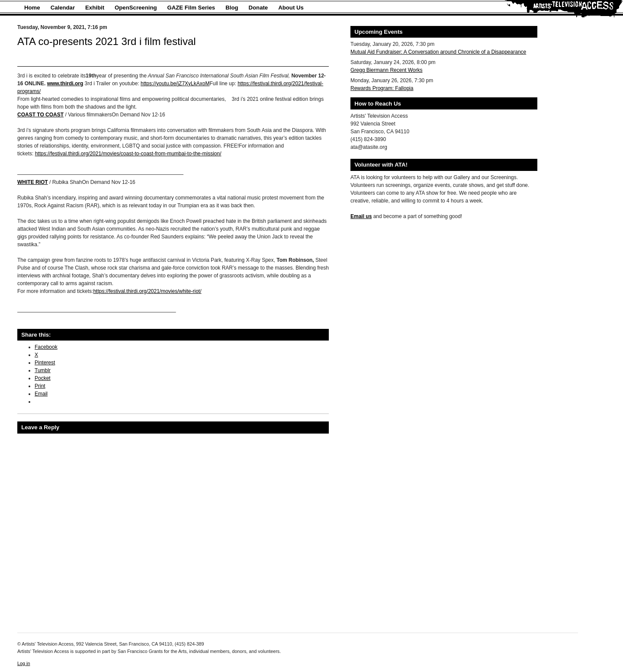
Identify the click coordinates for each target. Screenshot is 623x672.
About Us (291, 8)
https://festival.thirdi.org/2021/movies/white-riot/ (147, 291)
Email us (361, 216)
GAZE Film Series (191, 8)
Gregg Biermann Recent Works (387, 70)
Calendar (63, 8)
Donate (259, 8)
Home (32, 8)
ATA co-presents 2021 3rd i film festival (107, 41)
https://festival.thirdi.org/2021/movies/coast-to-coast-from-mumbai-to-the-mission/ (128, 154)
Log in (24, 663)
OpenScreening (136, 8)
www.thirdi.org (65, 84)
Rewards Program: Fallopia (382, 88)
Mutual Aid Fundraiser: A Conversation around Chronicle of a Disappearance (438, 52)
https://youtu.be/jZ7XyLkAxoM (175, 84)
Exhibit (95, 8)
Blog (232, 8)
